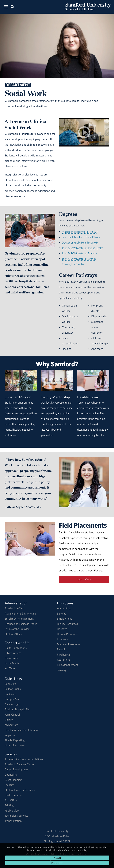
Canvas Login (12, 704)
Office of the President (18, 629)
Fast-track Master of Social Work (81, 237)
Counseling (11, 775)
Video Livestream (15, 745)
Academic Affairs (15, 608)
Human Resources (68, 634)
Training (62, 670)
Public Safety (12, 810)
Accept (57, 858)
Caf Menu (10, 694)
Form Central (12, 715)
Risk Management (67, 665)
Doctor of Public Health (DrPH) (80, 242)
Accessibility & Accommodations (24, 759)
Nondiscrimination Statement (22, 730)
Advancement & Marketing (20, 613)
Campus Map (12, 699)
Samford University (57, 831)
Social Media (12, 663)
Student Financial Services (20, 790)
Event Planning (13, 780)
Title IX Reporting (15, 740)
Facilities (9, 785)
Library (9, 720)
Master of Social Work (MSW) (80, 232)
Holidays (62, 629)
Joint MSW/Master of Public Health (83, 248)
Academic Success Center (20, 764)
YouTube (10, 668)
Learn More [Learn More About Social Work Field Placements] (84, 579)
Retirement (63, 660)
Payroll (61, 649)
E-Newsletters (13, 653)
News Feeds (11, 658)
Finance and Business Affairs (21, 624)
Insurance (63, 639)
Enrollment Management (19, 619)
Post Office (11, 800)
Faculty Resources (67, 624)
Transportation (13, 821)
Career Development (17, 769)
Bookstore (10, 684)
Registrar (10, 735)
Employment (64, 619)
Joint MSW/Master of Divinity (80, 253)
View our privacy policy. (76, 850)
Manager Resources (69, 644)
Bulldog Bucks (13, 689)
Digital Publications (16, 648)
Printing (9, 805)
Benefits (62, 613)
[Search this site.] (12, 7)
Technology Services (16, 816)
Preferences (57, 863)
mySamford (12, 725)
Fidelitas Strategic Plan (18, 709)
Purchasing (63, 654)
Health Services (14, 795)
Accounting (64, 608)
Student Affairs (13, 634)
